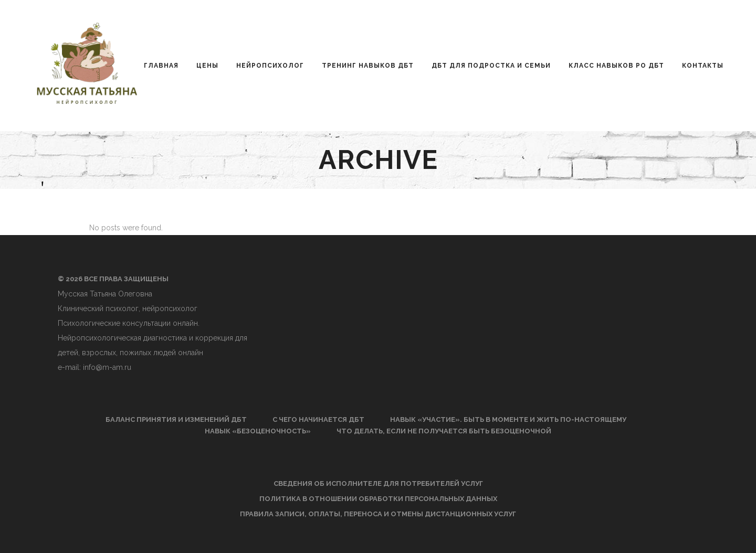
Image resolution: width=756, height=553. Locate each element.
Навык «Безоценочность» (258, 431)
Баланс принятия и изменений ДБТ (176, 419)
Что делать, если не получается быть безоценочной (444, 431)
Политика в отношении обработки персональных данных (378, 499)
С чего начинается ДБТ (318, 419)
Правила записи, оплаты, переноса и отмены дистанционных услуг (378, 514)
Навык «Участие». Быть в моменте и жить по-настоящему (508, 419)
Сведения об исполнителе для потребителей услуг (378, 483)
